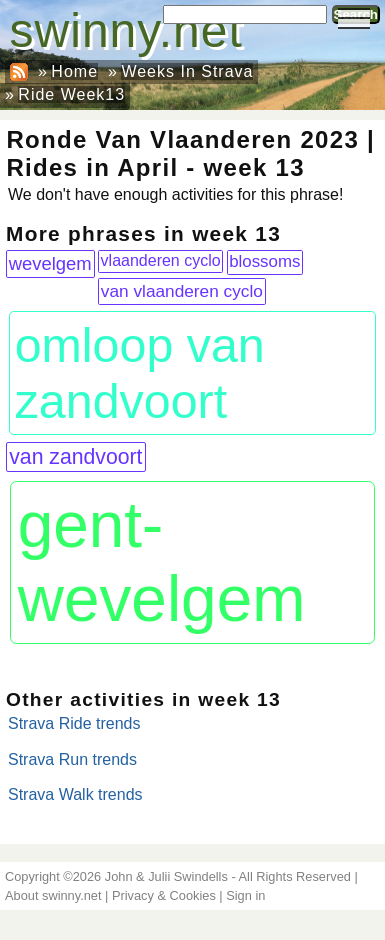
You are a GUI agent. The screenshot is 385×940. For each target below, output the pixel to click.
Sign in (245, 895)
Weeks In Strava (187, 71)
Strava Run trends (72, 759)
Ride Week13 (71, 94)
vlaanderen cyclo (161, 260)
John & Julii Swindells (166, 876)
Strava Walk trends (75, 794)
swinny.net (126, 30)
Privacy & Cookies (164, 895)
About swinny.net (53, 895)
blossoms (264, 261)
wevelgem (50, 263)
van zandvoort (75, 456)
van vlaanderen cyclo (182, 291)
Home (74, 71)
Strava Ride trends (74, 723)
